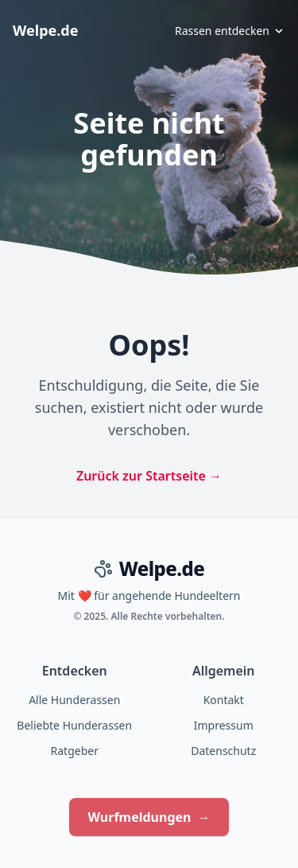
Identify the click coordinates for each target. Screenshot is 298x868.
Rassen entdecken (230, 31)
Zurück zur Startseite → (149, 476)
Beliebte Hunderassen (74, 725)
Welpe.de (45, 30)
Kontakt (224, 700)
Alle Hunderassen (74, 700)
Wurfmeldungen (149, 817)
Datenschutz (223, 751)
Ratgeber (75, 751)
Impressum (224, 725)
